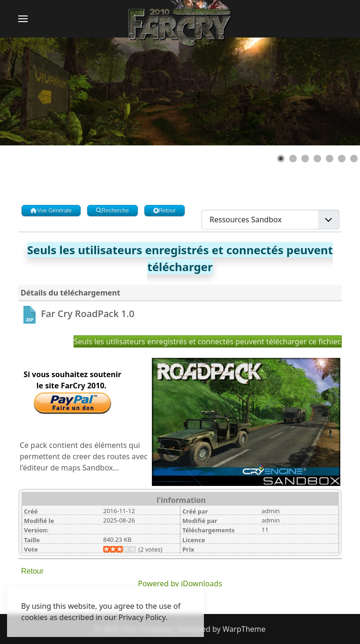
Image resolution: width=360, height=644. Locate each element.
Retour (32, 571)
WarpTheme (244, 629)
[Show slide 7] (354, 159)
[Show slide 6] (342, 159)
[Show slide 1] (281, 159)
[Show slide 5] (330, 159)
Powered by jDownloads (180, 583)
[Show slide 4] (317, 159)
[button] (23, 19)
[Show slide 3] (305, 159)
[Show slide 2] (293, 159)
